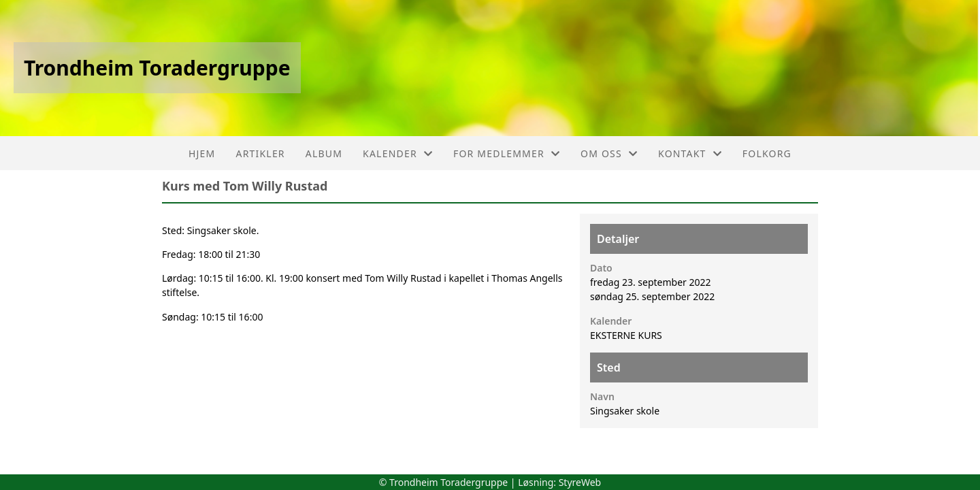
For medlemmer (507, 153)
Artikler (261, 153)
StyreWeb (580, 482)
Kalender (398, 153)
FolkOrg (767, 153)
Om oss (609, 153)
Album (324, 153)
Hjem (202, 153)
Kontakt (690, 153)
